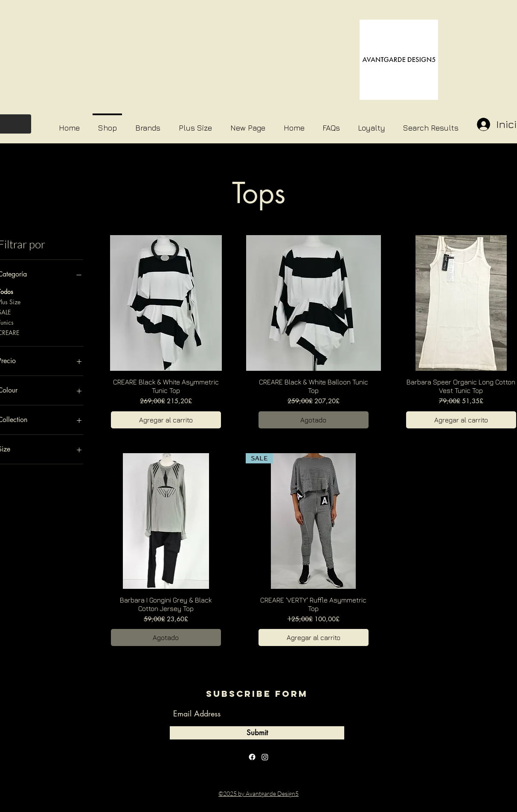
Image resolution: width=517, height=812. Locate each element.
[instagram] (265, 757)
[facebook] (252, 757)
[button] (148, 124)
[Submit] (257, 733)
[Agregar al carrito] (166, 420)
